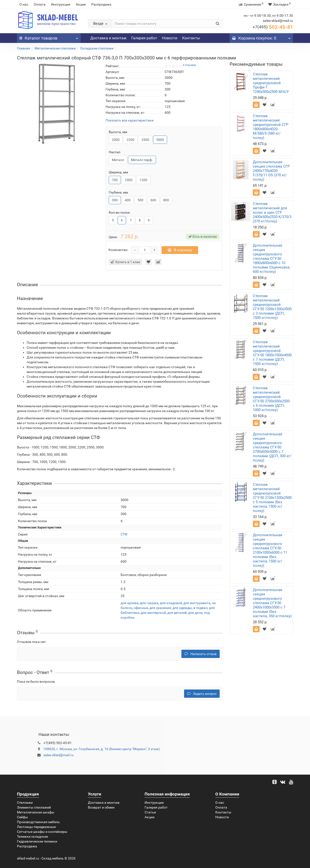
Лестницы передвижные (36, 827)
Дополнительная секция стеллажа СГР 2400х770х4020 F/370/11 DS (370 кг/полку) (271, 171)
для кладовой (171, 603)
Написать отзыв (201, 654)
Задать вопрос (202, 694)
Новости (170, 38)
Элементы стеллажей (34, 807)
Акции (81, 4)
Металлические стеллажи (55, 48)
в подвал (200, 608)
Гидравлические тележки (37, 841)
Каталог (49, 37)
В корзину (180, 250)
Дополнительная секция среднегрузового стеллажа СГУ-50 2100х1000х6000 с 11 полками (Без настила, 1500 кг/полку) (270, 550)
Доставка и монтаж (108, 38)
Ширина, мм (118, 172)
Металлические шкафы (36, 812)
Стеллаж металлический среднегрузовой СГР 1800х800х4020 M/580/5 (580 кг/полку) (271, 127)
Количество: (118, 250)
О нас (24, 4)
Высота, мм (118, 132)
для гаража (149, 603)
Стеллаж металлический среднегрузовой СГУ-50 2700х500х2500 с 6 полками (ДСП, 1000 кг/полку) (271, 399)
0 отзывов (189, 65)
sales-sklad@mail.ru (58, 755)
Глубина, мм (118, 192)
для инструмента (197, 603)
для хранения (160, 608)
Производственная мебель (38, 822)
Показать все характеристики (130, 120)
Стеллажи (25, 803)
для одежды (182, 608)
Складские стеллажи (97, 48)
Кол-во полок (119, 212)
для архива (130, 603)
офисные (141, 608)
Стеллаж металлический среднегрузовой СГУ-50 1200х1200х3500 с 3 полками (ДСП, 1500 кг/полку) (272, 307)
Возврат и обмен (101, 807)
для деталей (177, 613)
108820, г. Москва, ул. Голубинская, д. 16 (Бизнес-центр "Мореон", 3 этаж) (102, 749)
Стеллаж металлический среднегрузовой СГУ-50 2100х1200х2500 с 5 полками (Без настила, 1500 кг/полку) (272, 498)
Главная (23, 48)
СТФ (124, 534)
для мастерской (153, 613)
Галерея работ (144, 38)
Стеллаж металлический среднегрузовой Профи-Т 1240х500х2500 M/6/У (271, 83)
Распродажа (101, 4)
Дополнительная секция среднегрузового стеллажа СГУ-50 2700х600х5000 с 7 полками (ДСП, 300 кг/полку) (272, 447)
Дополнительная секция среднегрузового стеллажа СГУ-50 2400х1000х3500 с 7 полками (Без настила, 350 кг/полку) (272, 603)
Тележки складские (32, 836)
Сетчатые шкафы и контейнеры (42, 832)
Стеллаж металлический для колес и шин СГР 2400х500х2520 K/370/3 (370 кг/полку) (272, 212)
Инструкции (61, 4)
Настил (115, 152)
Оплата (40, 4)
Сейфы (22, 817)
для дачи (195, 613)
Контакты (191, 38)
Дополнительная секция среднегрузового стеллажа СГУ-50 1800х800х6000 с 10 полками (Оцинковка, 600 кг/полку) (271, 259)
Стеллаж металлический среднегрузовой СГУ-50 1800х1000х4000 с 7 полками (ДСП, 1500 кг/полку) (272, 353)
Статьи (150, 812)
